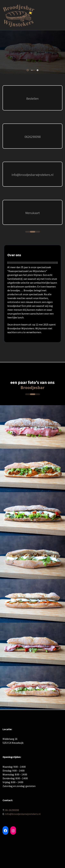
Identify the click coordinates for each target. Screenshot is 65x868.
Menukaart (32, 213)
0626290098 (33, 137)
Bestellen (32, 98)
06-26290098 (12, 810)
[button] (28, 70)
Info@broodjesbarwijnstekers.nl (32, 175)
